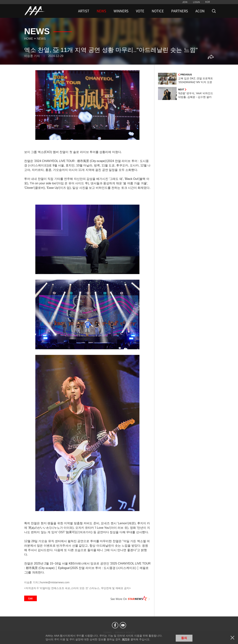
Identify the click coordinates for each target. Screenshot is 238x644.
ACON (200, 11)
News (41, 39)
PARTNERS (180, 11)
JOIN (185, 2)
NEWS (101, 11)
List (30, 598)
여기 (125, 639)
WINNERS (121, 11)
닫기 (232, 638)
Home (29, 39)
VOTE (140, 11)
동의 (184, 638)
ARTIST (84, 11)
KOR (208, 2)
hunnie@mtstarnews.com (55, 582)
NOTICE (158, 11)
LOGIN (196, 2)
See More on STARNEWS (130, 598)
